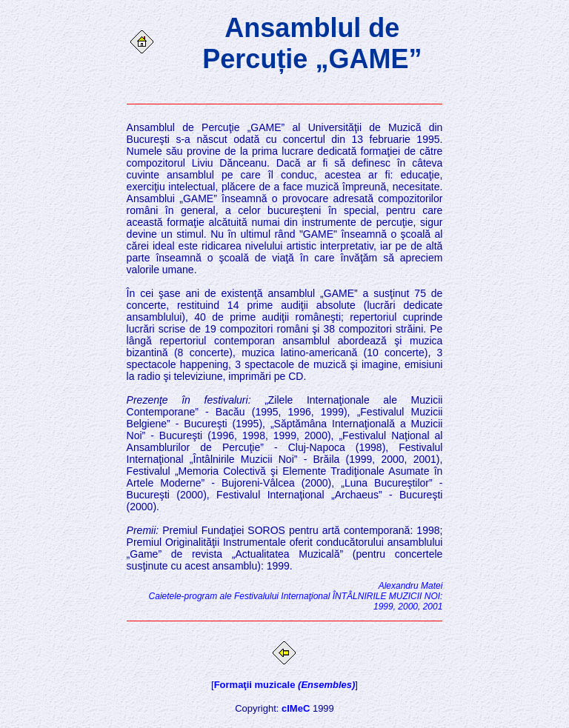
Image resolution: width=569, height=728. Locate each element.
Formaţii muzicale (285, 685)
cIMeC (296, 708)
